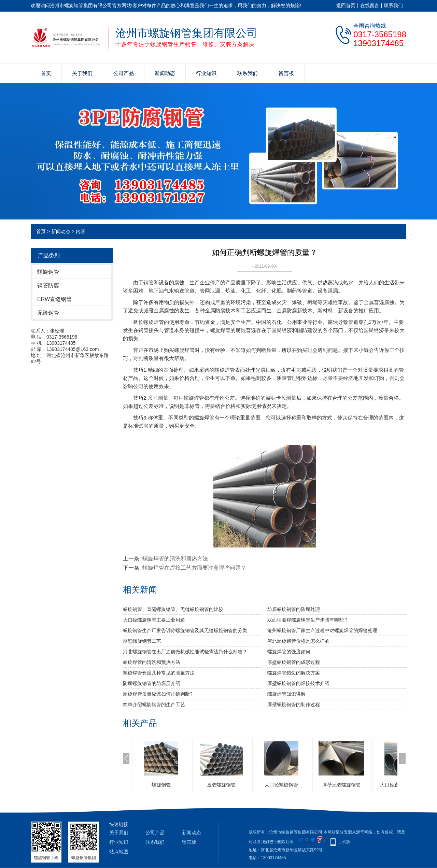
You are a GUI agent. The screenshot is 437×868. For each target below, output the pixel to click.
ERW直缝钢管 (54, 299)
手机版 (344, 842)
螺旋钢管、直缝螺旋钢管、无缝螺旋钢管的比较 (173, 609)
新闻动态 (165, 73)
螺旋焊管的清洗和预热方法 (175, 559)
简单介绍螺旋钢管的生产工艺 (154, 705)
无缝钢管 (48, 313)
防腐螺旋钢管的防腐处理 (294, 609)
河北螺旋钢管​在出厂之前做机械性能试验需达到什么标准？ (185, 652)
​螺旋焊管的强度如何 (289, 652)
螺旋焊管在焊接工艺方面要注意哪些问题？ (194, 568)
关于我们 (82, 73)
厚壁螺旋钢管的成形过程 (294, 662)
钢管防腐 (48, 286)
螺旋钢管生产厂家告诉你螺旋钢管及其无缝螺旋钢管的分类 (185, 630)
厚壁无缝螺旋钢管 (341, 785)
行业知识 (206, 73)
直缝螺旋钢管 (221, 785)
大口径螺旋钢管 (281, 785)
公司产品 (124, 73)
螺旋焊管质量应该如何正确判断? (158, 694)
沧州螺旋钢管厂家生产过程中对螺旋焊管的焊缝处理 (322, 630)
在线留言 (370, 5)
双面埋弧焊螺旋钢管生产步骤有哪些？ (308, 620)
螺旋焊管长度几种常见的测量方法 (159, 673)
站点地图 (119, 852)
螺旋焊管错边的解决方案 (294, 673)
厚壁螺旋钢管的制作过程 (294, 705)
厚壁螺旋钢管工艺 (142, 641)
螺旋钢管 (48, 272)
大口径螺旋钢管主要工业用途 (154, 620)
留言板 (286, 73)
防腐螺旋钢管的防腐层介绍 (152, 683)
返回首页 (346, 5)
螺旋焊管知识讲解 (286, 694)
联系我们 (393, 5)
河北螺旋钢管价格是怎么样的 (298, 641)
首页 (46, 73)
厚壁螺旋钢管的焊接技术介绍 (298, 683)
